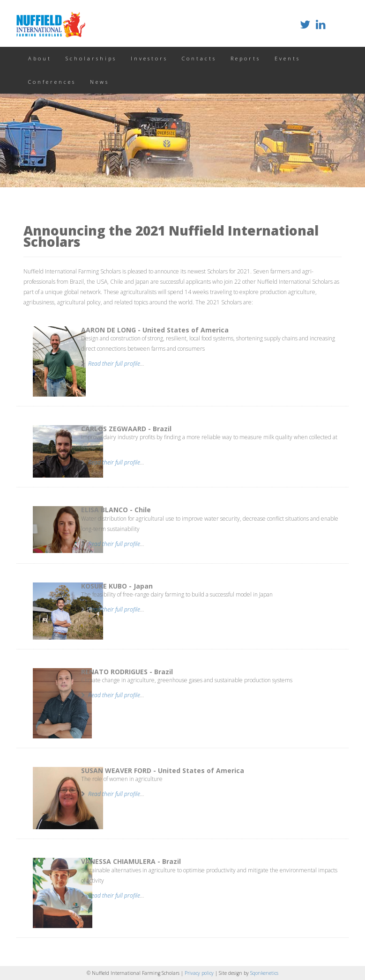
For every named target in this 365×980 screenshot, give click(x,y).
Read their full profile (114, 364)
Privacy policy (200, 973)
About (40, 58)
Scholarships (91, 58)
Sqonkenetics (264, 973)
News (100, 82)
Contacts (199, 58)
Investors (149, 58)
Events (287, 58)
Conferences (52, 82)
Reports (246, 58)
